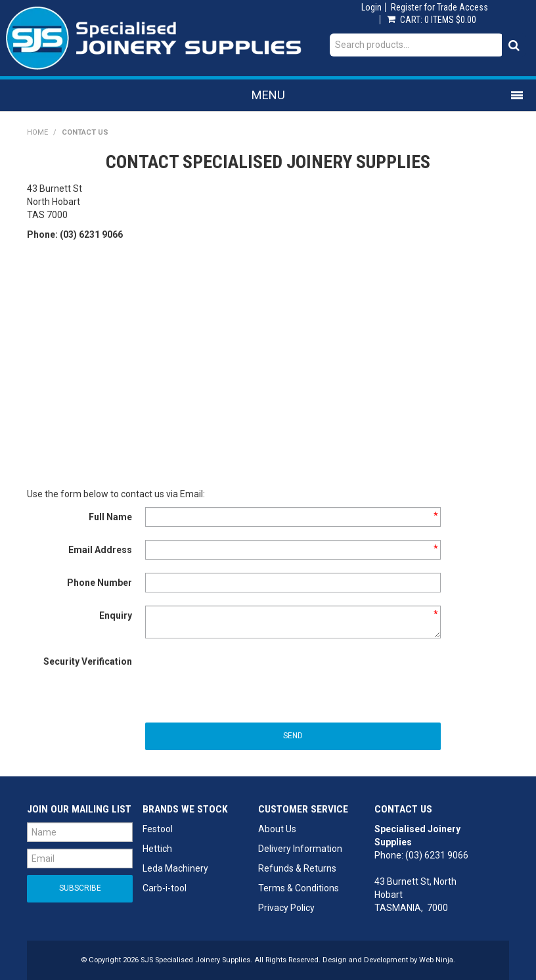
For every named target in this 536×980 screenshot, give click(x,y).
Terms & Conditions (299, 888)
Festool (158, 829)
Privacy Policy (286, 908)
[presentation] (245, 677)
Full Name (110, 517)
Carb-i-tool (165, 888)
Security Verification (88, 661)
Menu (268, 95)
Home (37, 132)
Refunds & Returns (297, 868)
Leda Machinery (175, 868)
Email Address (100, 550)
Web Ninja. (437, 960)
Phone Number (100, 583)
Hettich (157, 849)
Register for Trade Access (439, 7)
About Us (277, 829)
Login (371, 7)
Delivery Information (300, 849)
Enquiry (116, 615)
